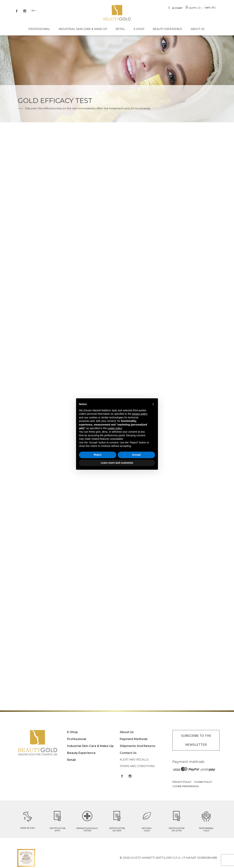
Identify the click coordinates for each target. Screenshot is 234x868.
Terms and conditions (137, 766)
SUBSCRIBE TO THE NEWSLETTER (196, 740)
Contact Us (128, 753)
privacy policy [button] (140, 414)
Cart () (210, 7)
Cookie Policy (203, 782)
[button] (153, 404)
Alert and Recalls (134, 760)
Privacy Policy (182, 782)
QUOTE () (195, 8)
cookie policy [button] (115, 428)
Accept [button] (136, 455)
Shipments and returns (138, 746)
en (33, 10)
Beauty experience (168, 29)
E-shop (139, 29)
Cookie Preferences (186, 786)
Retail (120, 29)
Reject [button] (98, 455)
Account (177, 8)
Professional (39, 29)
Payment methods (134, 739)
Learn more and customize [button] (117, 463)
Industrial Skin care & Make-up (83, 29)
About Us (198, 29)
